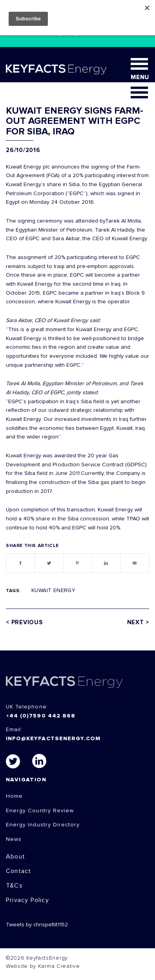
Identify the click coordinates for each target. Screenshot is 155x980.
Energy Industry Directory (43, 825)
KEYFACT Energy (56, 69)
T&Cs (14, 886)
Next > (138, 622)
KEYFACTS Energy (64, 682)
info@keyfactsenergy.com (53, 739)
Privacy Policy (27, 900)
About (15, 857)
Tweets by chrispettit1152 (37, 925)
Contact (18, 871)
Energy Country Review (40, 811)
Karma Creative (59, 966)
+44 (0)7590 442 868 (41, 716)
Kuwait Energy (53, 591)
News (14, 839)
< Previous (24, 622)
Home (14, 796)
